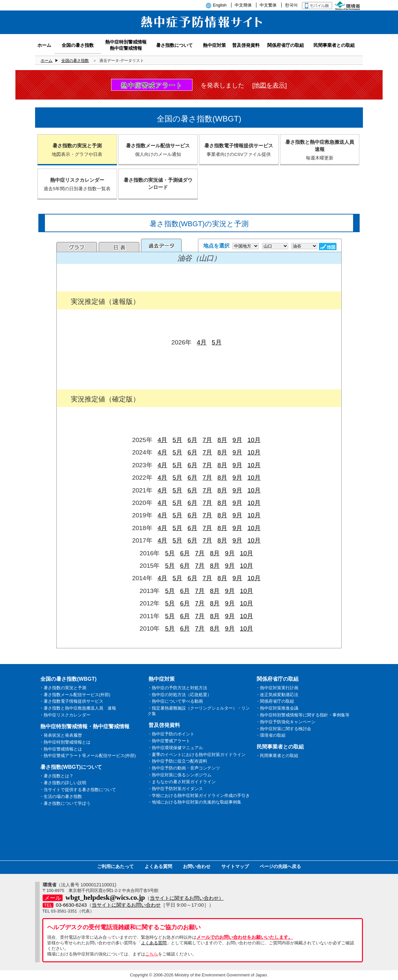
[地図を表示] (269, 85)
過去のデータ (161, 245)
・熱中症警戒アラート (169, 741)
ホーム (47, 61)
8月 (222, 440)
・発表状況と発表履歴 (61, 735)
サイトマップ (235, 866)
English (220, 5)
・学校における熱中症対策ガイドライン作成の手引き (199, 795)
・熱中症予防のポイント (171, 734)
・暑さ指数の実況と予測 (63, 688)
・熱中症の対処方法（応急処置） (179, 695)
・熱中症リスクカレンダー (65, 715)
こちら (152, 954)
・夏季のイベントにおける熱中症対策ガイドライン (197, 755)
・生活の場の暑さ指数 (61, 796)
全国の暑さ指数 (75, 61)
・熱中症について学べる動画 (175, 701)
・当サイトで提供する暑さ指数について (78, 790)
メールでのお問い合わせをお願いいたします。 (245, 937)
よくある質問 (158, 866)
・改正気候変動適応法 (277, 695)
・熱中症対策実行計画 (277, 688)
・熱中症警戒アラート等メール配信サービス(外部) (88, 756)
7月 (208, 440)
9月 (237, 440)
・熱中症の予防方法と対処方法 (177, 688)
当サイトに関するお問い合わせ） (187, 898)
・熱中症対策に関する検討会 (283, 729)
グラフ (77, 247)
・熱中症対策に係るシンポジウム (179, 775)
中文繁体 (268, 5)
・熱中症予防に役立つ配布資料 (177, 761)
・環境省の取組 (271, 735)
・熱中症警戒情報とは (61, 749)
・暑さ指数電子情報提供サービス (71, 701)
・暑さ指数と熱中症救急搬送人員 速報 (78, 708)
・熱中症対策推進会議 (277, 708)
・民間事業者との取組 (277, 756)
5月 (217, 342)
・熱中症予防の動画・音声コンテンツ (184, 768)
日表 (119, 247)
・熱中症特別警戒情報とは (65, 742)
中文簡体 (243, 5)
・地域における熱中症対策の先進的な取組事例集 (194, 802)
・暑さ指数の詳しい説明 (63, 783)
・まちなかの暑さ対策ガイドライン (182, 782)
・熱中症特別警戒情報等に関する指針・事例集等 (303, 715)
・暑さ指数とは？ (56, 776)
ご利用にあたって (115, 866)
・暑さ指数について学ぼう (65, 803)
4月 (202, 342)
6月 (192, 440)
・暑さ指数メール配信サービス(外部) (75, 695)
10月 (254, 440)
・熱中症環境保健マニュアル (175, 748)
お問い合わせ (197, 866)
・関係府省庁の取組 (275, 701)
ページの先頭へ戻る (280, 866)
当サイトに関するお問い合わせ (126, 905)
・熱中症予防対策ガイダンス (175, 789)
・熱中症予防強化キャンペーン (286, 722)
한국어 (291, 5)
